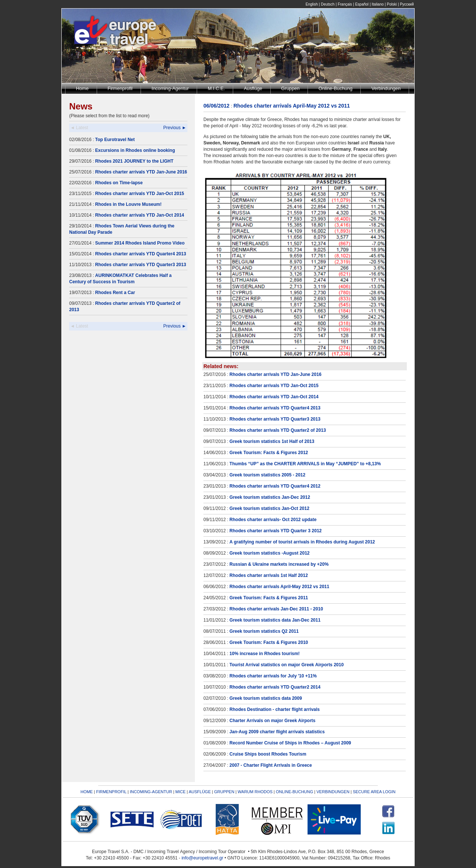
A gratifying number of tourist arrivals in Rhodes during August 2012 (302, 542)
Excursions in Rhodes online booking (135, 150)
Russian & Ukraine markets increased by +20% (279, 564)
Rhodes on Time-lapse (119, 183)
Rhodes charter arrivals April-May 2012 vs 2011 (279, 587)
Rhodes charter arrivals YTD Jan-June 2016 (141, 172)
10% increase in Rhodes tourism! (265, 654)
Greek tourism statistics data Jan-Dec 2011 (275, 620)
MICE (181, 792)
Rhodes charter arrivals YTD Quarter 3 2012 (276, 531)
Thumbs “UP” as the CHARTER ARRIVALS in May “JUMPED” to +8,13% (305, 464)
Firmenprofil (120, 88)
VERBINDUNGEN (333, 792)
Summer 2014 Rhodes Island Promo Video (140, 243)
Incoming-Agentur (170, 88)
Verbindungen (386, 88)
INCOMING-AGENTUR (151, 792)
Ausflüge (253, 88)
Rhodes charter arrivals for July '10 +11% (273, 676)
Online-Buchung (336, 88)
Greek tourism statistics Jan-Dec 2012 (270, 497)
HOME (86, 792)
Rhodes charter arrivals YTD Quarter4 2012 (275, 486)
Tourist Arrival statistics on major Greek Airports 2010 (287, 665)
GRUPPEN (224, 792)
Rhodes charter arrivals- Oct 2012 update (273, 520)
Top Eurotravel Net (115, 140)
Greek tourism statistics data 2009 (266, 698)
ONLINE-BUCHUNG (295, 792)
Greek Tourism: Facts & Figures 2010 (269, 642)
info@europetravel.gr (202, 858)
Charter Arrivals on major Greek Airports (272, 721)
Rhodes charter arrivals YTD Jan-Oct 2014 (140, 215)
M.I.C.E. (216, 88)
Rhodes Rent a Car (115, 293)
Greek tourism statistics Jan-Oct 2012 (269, 508)
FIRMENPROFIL (111, 792)
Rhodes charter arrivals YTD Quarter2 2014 (275, 687)
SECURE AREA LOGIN (374, 792)
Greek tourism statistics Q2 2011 (264, 631)
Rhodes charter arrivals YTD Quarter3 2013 (141, 265)
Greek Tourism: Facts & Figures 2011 (269, 598)
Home (82, 88)
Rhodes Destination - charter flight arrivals (275, 709)
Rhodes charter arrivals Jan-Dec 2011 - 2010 (276, 609)
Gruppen (290, 88)
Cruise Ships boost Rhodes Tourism (268, 754)
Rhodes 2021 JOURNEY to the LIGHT (134, 161)
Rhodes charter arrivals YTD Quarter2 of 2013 (278, 430)
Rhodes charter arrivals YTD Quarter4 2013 (141, 254)
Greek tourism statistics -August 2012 (269, 553)
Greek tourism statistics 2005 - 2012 (267, 475)
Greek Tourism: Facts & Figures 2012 (269, 453)
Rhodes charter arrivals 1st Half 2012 (269, 575)
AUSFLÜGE (200, 792)
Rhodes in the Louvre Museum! (128, 204)
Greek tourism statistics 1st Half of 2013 (272, 441)
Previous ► (175, 128)
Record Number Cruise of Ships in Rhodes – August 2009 (290, 743)
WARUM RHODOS (255, 792)
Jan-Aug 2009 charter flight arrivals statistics (277, 732)
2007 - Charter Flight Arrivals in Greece (271, 765)
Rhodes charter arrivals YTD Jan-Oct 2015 (140, 194)
